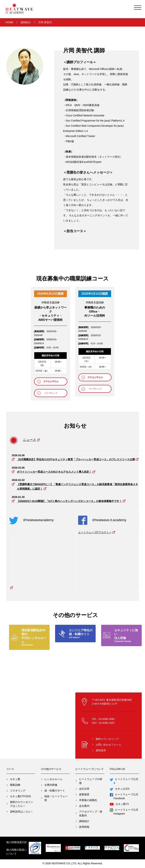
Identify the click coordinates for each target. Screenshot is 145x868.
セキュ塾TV (120, 804)
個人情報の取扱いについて (17, 852)
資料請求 (101, 750)
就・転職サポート (55, 791)
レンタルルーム (53, 779)
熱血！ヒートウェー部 (56, 798)
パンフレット (51, 393)
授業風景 (84, 795)
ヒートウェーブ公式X (125, 781)
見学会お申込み (51, 381)
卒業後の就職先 (88, 800)
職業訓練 (15, 785)
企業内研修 (51, 785)
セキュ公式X (121, 789)
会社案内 (84, 806)
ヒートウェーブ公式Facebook (125, 797)
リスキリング (18, 791)
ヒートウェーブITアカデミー (95, 532)
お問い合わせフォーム (109, 745)
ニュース (29, 440)
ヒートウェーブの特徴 (91, 781)
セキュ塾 (15, 779)
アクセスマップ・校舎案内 (91, 814)
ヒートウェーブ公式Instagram (125, 812)
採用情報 (84, 827)
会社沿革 (84, 789)
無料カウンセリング (107, 739)
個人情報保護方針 (17, 843)
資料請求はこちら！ (22, 812)
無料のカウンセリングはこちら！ (22, 804)
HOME (9, 22)
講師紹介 (26, 22)
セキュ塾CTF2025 (20, 796)
